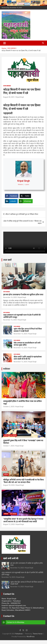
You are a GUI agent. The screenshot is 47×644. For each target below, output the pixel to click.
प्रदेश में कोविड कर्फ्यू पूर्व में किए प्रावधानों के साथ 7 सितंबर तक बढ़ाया (23, 222)
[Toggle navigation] (5, 43)
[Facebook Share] (12, 196)
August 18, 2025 (9, 485)
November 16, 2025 (10, 297)
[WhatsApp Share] (26, 201)
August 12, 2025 (9, 524)
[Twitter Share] (25, 196)
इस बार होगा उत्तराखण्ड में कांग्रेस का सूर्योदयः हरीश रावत (23, 295)
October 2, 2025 (9, 407)
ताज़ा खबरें (7, 260)
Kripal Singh (20, 97)
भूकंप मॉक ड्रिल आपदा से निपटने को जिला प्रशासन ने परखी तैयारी (28, 330)
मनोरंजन (7, 369)
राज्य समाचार (7, 86)
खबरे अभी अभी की (11, 558)
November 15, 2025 (20, 334)
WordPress (31, 637)
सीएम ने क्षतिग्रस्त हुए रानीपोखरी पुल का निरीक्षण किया (22, 214)
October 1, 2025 (9, 446)
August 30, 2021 (9, 97)
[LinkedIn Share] (11, 201)
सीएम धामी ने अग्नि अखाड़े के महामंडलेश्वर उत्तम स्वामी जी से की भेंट (28, 358)
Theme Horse (38, 634)
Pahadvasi (19, 634)
